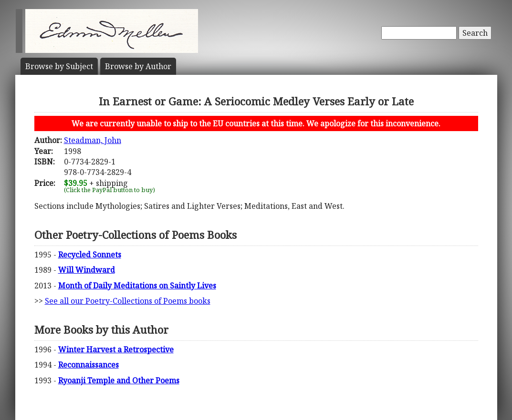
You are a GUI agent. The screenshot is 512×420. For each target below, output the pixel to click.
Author (138, 66)
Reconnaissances (89, 365)
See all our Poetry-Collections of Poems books (128, 301)
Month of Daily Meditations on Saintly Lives (137, 286)
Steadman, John (93, 140)
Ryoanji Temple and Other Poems (119, 380)
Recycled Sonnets (90, 255)
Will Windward (87, 270)
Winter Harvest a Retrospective (116, 349)
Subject (59, 66)
